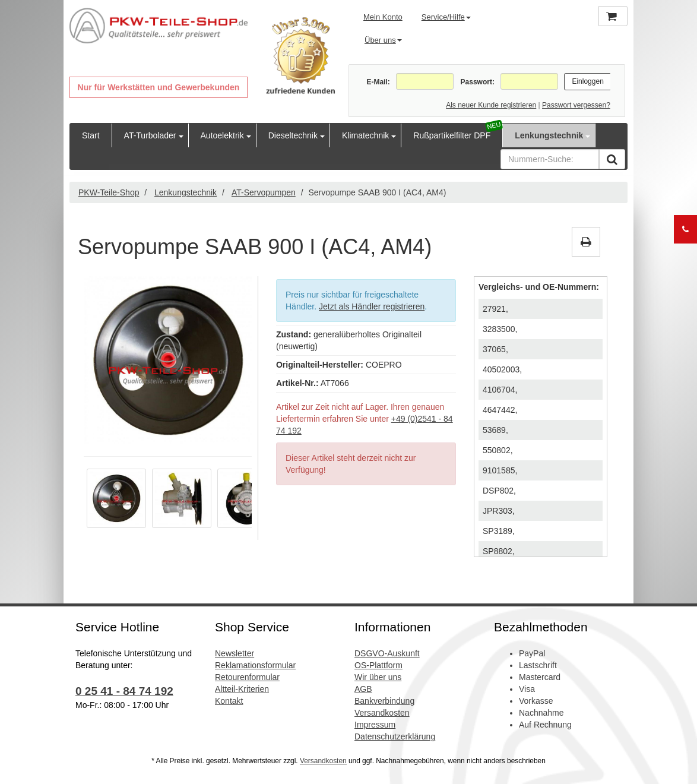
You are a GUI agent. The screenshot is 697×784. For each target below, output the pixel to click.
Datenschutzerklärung (395, 736)
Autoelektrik (222, 135)
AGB (363, 689)
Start (91, 135)
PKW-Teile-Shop (109, 192)
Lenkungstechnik (549, 135)
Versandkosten (382, 713)
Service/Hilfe (446, 17)
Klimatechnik (365, 135)
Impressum (375, 725)
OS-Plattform (378, 665)
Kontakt (229, 701)
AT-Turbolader (150, 135)
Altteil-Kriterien (242, 689)
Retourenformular (247, 677)
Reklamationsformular (255, 665)
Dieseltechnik (293, 135)
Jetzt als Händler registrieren (372, 306)
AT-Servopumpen (264, 192)
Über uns (383, 40)
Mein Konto (383, 17)
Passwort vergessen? (576, 105)
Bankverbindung (384, 701)
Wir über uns (378, 677)
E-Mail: (378, 82)
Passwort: (478, 82)
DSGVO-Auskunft (387, 653)
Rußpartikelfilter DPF (452, 135)
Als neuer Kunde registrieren (491, 105)
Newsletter (235, 653)
